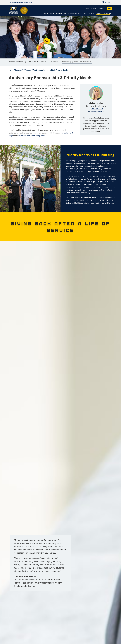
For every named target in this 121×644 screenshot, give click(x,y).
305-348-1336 (97, 109)
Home (11, 70)
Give (109, 9)
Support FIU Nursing (17, 62)
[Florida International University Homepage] (20, 2)
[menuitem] (47, 14)
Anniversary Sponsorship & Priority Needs (50, 70)
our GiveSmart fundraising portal (32, 136)
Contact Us (88, 9)
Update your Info (99, 9)
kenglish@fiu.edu (97, 112)
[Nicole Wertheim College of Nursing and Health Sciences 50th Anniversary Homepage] (18, 12)
